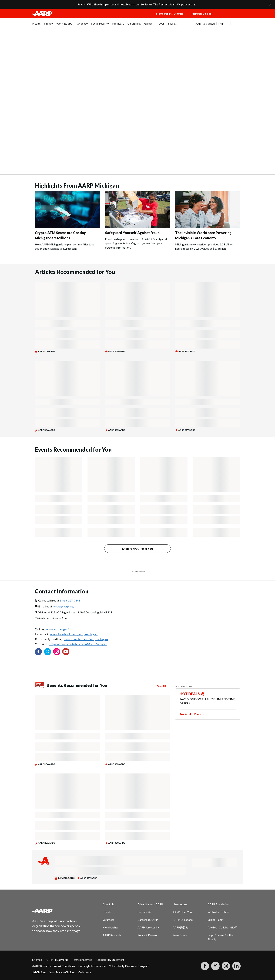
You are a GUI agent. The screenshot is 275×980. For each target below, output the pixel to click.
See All (161, 686)
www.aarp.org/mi (57, 629)
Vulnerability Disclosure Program (129, 966)
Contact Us (144, 912)
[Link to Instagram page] (57, 652)
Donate (107, 912)
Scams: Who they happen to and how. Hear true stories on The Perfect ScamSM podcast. (135, 4)
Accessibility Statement (110, 960)
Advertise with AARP (150, 904)
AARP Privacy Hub (57, 960)
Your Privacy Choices (62, 972)
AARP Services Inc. (149, 927)
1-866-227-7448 (70, 600)
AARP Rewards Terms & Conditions (54, 966)
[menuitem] (36, 25)
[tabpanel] (219, 24)
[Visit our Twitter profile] (48, 652)
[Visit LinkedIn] (236, 966)
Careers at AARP (148, 920)
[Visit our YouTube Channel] (66, 652)
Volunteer (108, 920)
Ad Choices (39, 972)
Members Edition (202, 14)
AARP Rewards (112, 935)
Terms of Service (82, 960)
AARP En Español (205, 24)
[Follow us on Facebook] (38, 652)
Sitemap (37, 960)
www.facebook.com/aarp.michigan (74, 634)
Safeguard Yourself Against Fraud (132, 233)
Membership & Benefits (170, 14)
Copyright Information (92, 966)
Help (221, 24)
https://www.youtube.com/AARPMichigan (78, 644)
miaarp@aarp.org (63, 606)
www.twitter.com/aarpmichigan (86, 639)
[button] (230, 17)
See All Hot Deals (191, 714)
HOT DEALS (190, 694)
